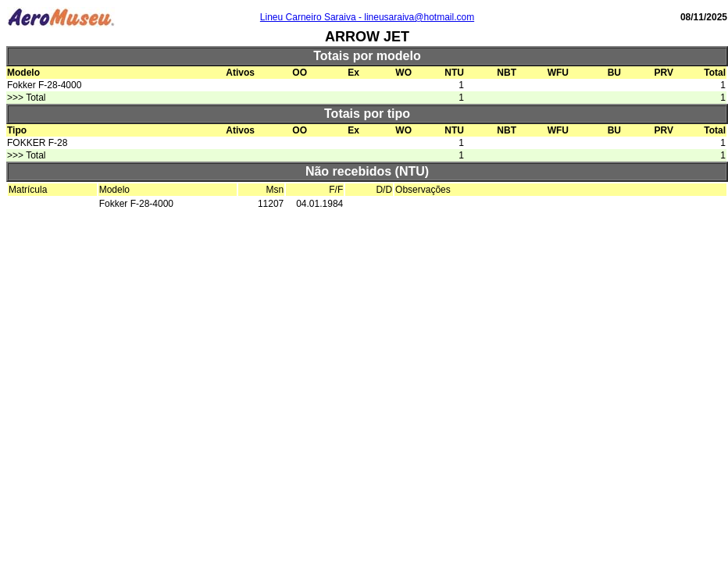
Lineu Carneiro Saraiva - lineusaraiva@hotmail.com (367, 17)
